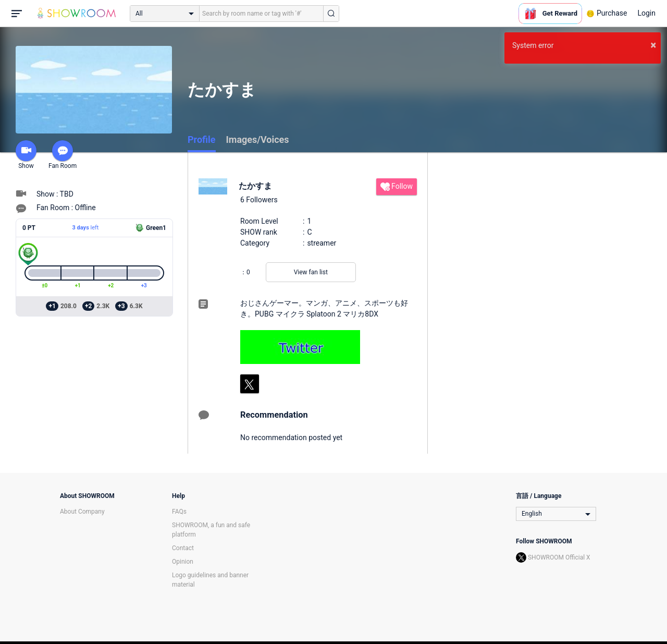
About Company (82, 512)
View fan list (311, 272)
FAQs (179, 512)
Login (646, 13)
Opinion (183, 562)
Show (26, 155)
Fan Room (63, 155)
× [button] (653, 45)
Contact (183, 548)
